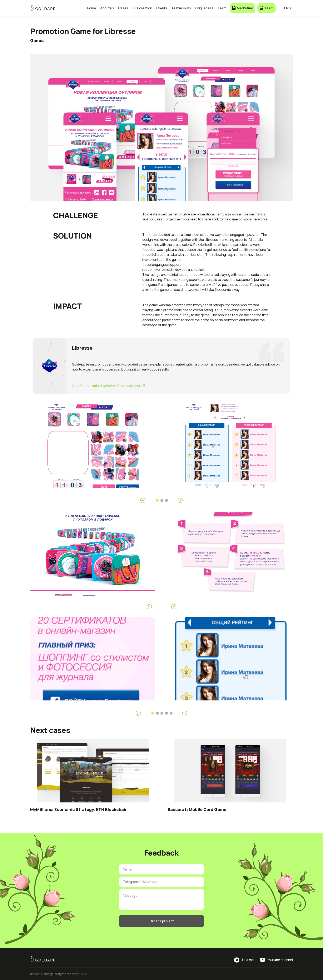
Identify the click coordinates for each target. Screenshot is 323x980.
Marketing (242, 8)
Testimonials (181, 8)
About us (107, 8)
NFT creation (142, 8)
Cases (123, 8)
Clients (162, 8)
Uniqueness (204, 8)
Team (222, 8)
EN (288, 8)
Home (92, 8)
